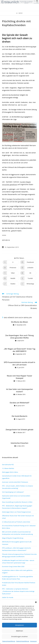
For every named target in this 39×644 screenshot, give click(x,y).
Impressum (33, 641)
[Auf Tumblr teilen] (28, 278)
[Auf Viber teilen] (11, 273)
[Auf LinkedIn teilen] (28, 268)
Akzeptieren (19, 625)
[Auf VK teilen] (28, 273)
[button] (36, 602)
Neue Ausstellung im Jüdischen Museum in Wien (17, 502)
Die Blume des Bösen (20, 322)
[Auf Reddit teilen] (11, 278)
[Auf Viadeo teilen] (11, 284)
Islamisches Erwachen (19, 443)
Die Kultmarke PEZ (8, 465)
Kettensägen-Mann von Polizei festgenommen (17, 512)
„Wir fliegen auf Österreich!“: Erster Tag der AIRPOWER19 (20, 350)
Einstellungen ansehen (20, 636)
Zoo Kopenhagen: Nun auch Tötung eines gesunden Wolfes (20, 337)
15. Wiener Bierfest (8, 468)
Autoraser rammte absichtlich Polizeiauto (15, 482)
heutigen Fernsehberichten (16, 199)
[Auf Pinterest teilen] (11, 268)
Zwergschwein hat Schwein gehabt (20, 430)
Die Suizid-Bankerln (19, 416)
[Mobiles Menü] (20, 13)
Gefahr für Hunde (8, 597)
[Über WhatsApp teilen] (28, 284)
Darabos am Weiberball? (20, 403)
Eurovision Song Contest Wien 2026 (13, 566)
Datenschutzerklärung (9, 641)
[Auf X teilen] (11, 262)
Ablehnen (19, 631)
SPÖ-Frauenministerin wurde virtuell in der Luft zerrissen (19, 363)
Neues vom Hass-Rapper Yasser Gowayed (19, 377)
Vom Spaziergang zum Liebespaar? (13, 492)
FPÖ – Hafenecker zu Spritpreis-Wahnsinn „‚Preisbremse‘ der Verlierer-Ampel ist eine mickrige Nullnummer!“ (18, 591)
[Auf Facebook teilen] (28, 262)
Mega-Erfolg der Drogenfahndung (13, 538)
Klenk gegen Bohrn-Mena (10, 472)
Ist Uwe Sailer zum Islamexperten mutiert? (20, 390)
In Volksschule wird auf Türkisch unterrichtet (16, 522)
